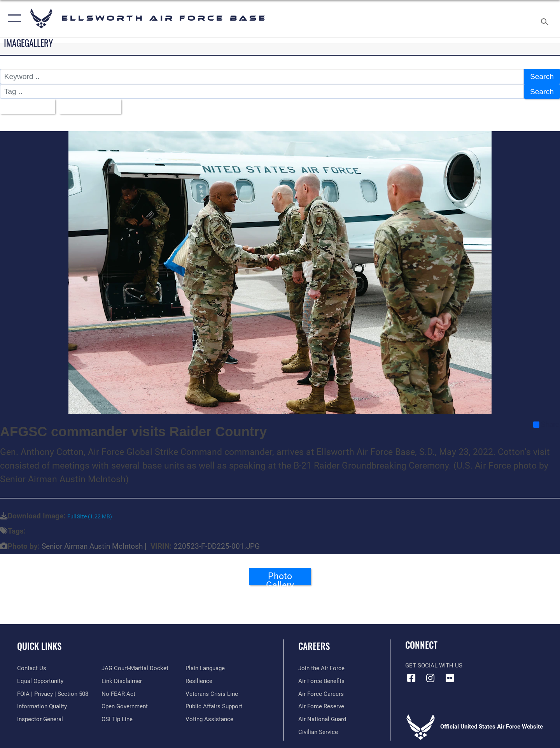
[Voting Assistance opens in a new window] (209, 719)
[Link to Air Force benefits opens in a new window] (321, 681)
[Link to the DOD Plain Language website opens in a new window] (205, 668)
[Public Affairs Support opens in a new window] (214, 706)
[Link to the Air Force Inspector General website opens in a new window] (40, 719)
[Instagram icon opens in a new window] (430, 678)
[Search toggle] (546, 18)
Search (542, 76)
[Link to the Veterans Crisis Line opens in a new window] (212, 694)
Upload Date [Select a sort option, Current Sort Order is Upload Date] (87, 106)
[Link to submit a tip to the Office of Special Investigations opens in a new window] (117, 719)
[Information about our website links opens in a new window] (122, 681)
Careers (314, 646)
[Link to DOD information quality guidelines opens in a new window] (42, 706)
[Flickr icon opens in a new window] (450, 678)
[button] (13, 18)
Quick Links (39, 646)
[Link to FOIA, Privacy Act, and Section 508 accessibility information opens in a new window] (53, 694)
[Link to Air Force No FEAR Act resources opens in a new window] (118, 694)
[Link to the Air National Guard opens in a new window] (322, 719)
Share (546, 425)
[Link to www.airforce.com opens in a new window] (321, 668)
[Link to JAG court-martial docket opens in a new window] (135, 668)
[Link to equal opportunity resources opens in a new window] (40, 681)
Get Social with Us (434, 665)
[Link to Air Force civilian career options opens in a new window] (318, 732)
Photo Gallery (280, 578)
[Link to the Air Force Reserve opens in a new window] (321, 706)
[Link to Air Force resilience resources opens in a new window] (199, 681)
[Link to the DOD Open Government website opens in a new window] (125, 706)
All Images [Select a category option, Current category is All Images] (25, 106)
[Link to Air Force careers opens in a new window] (321, 694)
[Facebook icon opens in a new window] (411, 678)
